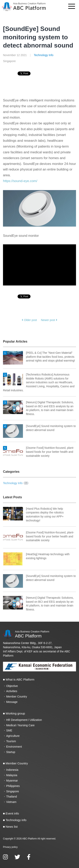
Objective (12, 686)
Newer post (49, 320)
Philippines (13, 786)
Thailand (12, 797)
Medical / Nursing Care (20, 725)
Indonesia (12, 770)
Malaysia (12, 775)
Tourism (11, 741)
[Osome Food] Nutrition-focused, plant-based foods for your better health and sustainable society (39, 452)
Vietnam (11, 802)
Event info (12, 813)
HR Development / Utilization (24, 720)
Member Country (17, 697)
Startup (11, 752)
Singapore (13, 791)
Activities (12, 691)
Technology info (16, 820)
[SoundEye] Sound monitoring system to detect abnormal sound (38, 37)
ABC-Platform (29, 839)
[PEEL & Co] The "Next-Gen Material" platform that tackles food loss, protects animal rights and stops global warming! (39, 357)
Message (12, 702)
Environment (14, 747)
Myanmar (12, 781)
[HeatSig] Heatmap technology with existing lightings (36, 556)
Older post (29, 320)
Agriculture (13, 736)
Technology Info (44, 55)
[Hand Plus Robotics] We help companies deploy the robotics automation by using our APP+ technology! (33, 514)
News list (12, 827)
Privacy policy (10, 847)
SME (9, 730)
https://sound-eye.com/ (20, 181)
